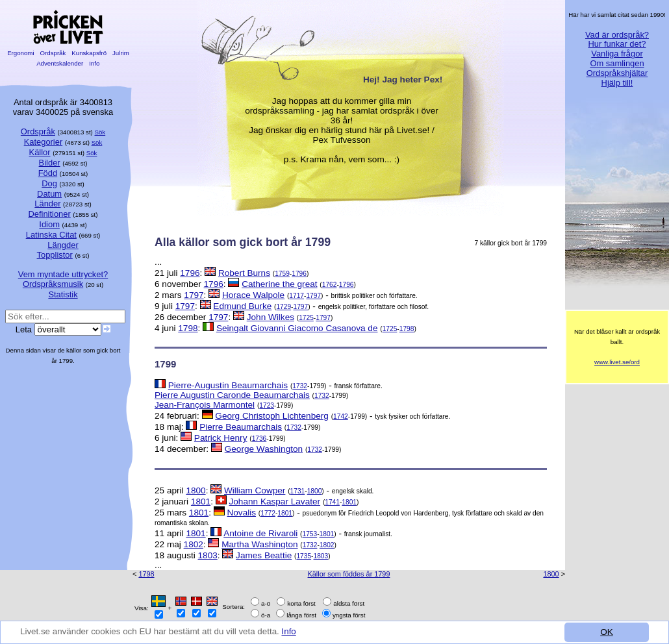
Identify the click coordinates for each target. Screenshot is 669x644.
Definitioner (49, 214)
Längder (63, 245)
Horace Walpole (253, 295)
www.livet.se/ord (617, 362)
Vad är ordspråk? (617, 35)
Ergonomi (20, 53)
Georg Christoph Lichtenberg (272, 416)
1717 (297, 296)
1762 (330, 285)
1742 (341, 416)
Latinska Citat (51, 235)
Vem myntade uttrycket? (63, 274)
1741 (332, 502)
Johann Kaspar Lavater (275, 502)
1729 (284, 307)
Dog (49, 183)
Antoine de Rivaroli (260, 533)
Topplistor (55, 255)
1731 (298, 491)
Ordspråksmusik (53, 284)
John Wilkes (271, 317)
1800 (196, 490)
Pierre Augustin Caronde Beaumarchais (232, 395)
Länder (47, 204)
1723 (267, 405)
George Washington (264, 449)
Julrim (120, 53)
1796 (190, 273)
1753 (310, 534)
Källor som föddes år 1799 (349, 574)
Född (48, 173)
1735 (304, 556)
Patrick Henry (221, 438)
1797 (194, 295)
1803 (208, 555)
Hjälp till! (617, 83)
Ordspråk (53, 53)
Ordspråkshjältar (617, 73)
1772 (268, 513)
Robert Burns (244, 273)
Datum (49, 194)
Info (294, 631)
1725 (306, 318)
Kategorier (44, 142)
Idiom (49, 224)
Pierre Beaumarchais (241, 427)
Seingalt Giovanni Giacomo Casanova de (297, 328)
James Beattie (264, 555)
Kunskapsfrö (89, 53)
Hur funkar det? (617, 44)
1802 (194, 544)
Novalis (241, 513)
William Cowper (255, 490)
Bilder (50, 163)
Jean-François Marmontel (205, 405)
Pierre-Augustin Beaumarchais (228, 385)
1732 (300, 386)
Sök (100, 132)
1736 (259, 439)
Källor (40, 152)
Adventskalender (60, 63)
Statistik (63, 294)
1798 (188, 328)
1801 (201, 502)
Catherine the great (279, 284)
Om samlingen (617, 63)
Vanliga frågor (617, 54)
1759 (282, 274)
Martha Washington (259, 544)
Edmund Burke (242, 306)
